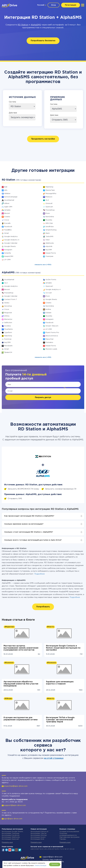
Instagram (8, 250)
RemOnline (50, 217)
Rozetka (49, 220)
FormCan (8, 339)
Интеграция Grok (37, 839)
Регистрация (71, 5)
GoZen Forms (51, 280)
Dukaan (48, 313)
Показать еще (7, 842)
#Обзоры (8, 699)
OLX (47, 200)
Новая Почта (51, 253)
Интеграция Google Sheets (12, 832)
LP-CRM (7, 260)
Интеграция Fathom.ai (39, 832)
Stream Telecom (52, 326)
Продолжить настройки (43, 139)
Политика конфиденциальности (68, 834)
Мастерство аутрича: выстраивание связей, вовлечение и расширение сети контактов (21, 648)
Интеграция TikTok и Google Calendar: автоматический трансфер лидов (60, 720)
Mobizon (49, 197)
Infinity (7, 316)
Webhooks (50, 243)
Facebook (8, 227)
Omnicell (49, 204)
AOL (6, 190)
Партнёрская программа (69, 837)
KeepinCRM (9, 256)
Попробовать (43, 607)
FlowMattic (9, 329)
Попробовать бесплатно (43, 41)
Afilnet (7, 204)
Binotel (7, 213)
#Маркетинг (9, 627)
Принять (55, 864)
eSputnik (49, 246)
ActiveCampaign (11, 197)
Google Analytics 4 (12, 240)
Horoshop (8, 306)
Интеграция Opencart (10, 839)
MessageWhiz (51, 194)
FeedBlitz (8, 230)
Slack (48, 233)
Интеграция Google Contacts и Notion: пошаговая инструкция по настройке (63, 648)
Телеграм (49, 256)
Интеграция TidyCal (39, 833)
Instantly (8, 253)
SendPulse (50, 227)
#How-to (51, 627)
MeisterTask (50, 190)
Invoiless (8, 326)
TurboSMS (49, 237)
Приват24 (8, 352)
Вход (54, 5)
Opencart (49, 207)
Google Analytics (11, 237)
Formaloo (49, 342)
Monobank (8, 346)
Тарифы (63, 839)
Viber (48, 240)
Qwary (7, 303)
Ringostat (8, 313)
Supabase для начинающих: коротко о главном (60, 683)
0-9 (73, 849)
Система (12, 102)
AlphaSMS (36, 25)
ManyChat (50, 339)
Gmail (6, 233)
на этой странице (54, 758)
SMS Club (49, 223)
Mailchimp (49, 187)
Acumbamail (9, 200)
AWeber (7, 194)
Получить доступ (43, 397)
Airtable (7, 210)
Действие (13, 113)
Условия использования (69, 832)
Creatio (7, 217)
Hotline (48, 309)
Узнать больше (40, 866)
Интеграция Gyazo (38, 837)
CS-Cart (49, 293)
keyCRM (49, 250)
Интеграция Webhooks (11, 837)
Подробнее (40, 574)
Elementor (8, 319)
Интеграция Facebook (11, 835)
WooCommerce (52, 336)
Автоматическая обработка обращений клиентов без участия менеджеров (21, 684)
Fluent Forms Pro (52, 333)
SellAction (8, 323)
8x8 (6, 187)
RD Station (23, 25)
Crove (7, 220)
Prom (48, 213)
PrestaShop (50, 210)
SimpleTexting (51, 230)
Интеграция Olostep (39, 835)
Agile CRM (8, 207)
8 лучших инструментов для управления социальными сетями (21, 719)
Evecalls (7, 223)
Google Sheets (10, 246)
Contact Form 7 (11, 300)
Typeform (8, 333)
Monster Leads (51, 349)
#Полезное (9, 663)
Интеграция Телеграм (11, 833)
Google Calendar (11, 243)
